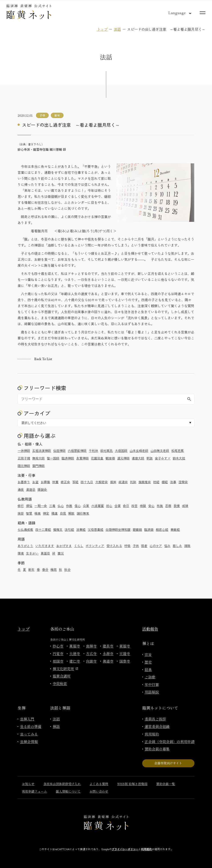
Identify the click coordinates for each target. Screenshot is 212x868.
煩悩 (29, 506)
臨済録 (149, 529)
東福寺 (125, 646)
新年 (31, 569)
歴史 (148, 662)
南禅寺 (91, 646)
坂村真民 (106, 451)
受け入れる (114, 546)
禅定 (46, 513)
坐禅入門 (27, 719)
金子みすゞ (163, 458)
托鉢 (133, 482)
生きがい (32, 553)
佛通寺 (108, 661)
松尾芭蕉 (178, 451)
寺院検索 (60, 684)
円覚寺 (58, 654)
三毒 (52, 506)
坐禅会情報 (29, 742)
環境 (21, 553)
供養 (55, 482)
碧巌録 (137, 529)
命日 (126, 506)
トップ (102, 29)
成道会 (123, 482)
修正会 (65, 482)
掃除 (187, 546)
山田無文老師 (160, 451)
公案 (86, 506)
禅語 (56, 726)
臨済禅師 (68, 458)
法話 (117, 29)
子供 (136, 546)
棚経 (165, 482)
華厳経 (175, 529)
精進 (54, 513)
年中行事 (152, 684)
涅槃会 (183, 482)
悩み (167, 546)
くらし (79, 546)
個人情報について (68, 791)
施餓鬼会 (145, 482)
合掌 (118, 506)
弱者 (144, 546)
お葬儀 (45, 482)
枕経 (156, 482)
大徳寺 (75, 654)
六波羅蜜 (98, 506)
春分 (45, 569)
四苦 (134, 506)
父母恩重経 (96, 529)
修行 (21, 506)
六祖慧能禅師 (77, 451)
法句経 (69, 529)
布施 (160, 506)
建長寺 (108, 646)
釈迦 (150, 458)
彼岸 (113, 482)
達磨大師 (138, 458)
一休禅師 (24, 451)
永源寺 (108, 654)
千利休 (93, 451)
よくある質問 (99, 784)
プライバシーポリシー (125, 849)
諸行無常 (83, 513)
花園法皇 (97, 458)
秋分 (67, 569)
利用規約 (152, 734)
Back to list (43, 359)
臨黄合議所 (62, 676)
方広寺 (91, 654)
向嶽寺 (91, 661)
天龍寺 (125, 654)
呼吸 (127, 546)
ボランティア (95, 546)
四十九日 (87, 482)
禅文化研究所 (65, 669)
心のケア (156, 546)
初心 (109, 506)
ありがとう (25, 546)
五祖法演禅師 (42, 451)
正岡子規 (24, 458)
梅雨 (54, 569)
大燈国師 (121, 451)
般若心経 (162, 529)
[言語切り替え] (176, 13)
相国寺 (58, 661)
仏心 (61, 506)
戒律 (185, 506)
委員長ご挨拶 (155, 719)
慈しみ (177, 546)
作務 (69, 506)
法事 (173, 482)
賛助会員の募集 (157, 749)
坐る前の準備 (31, 726)
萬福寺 (75, 646)
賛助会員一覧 (166, 784)
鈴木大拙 (179, 458)
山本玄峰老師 (139, 451)
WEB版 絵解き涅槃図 (132, 784)
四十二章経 (43, 529)
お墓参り (24, 482)
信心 (78, 506)
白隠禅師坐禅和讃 (118, 529)
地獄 (143, 506)
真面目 (45, 553)
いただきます (45, 546)
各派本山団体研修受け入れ (62, 784)
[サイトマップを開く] (203, 13)
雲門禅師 (38, 466)
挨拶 (21, 513)
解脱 (71, 513)
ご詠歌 (150, 677)
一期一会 (41, 506)
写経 (75, 482)
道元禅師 (123, 458)
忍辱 (168, 506)
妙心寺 (58, 646)
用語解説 (152, 692)
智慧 (29, 513)
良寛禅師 (82, 458)
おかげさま (64, 546)
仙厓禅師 (59, 451)
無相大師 (38, 458)
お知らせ (28, 784)
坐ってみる (29, 734)
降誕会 (42, 489)
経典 (148, 670)
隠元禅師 (24, 466)
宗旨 (148, 654)
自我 (63, 513)
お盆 (35, 482)
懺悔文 (58, 529)
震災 (61, 553)
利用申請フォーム (34, 791)
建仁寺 (75, 661)
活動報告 (150, 629)
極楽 (38, 513)
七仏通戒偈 (25, 529)
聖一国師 (53, 458)
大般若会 (102, 482)
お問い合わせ (99, 791)
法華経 (81, 529)
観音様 (110, 458)
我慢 (177, 506)
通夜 (21, 489)
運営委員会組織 (157, 726)
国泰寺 (125, 661)
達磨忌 (31, 489)
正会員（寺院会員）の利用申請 (170, 742)
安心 (151, 506)
